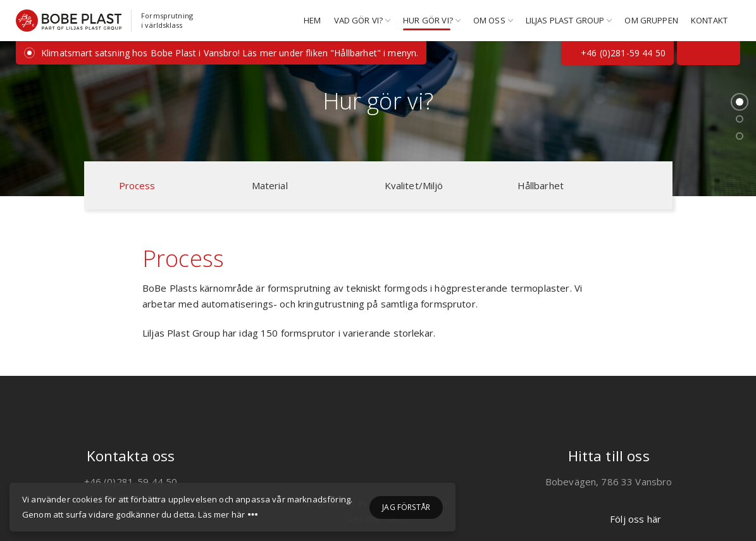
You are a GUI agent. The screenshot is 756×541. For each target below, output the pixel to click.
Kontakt (709, 20)
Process (137, 185)
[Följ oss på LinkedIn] (709, 53)
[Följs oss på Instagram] (726, 53)
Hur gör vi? (428, 20)
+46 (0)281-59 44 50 (617, 53)
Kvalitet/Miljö (414, 185)
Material (270, 185)
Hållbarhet (541, 185)
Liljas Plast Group (565, 20)
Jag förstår (406, 508)
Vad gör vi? (359, 20)
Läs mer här (221, 515)
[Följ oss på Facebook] (691, 53)
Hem (312, 20)
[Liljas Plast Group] (378, 458)
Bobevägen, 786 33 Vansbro (609, 482)
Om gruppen (651, 20)
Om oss (489, 20)
